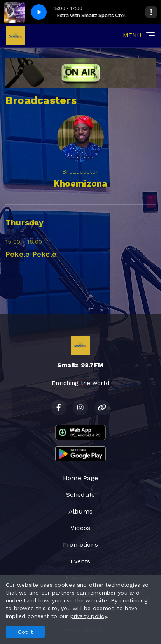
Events (80, 561)
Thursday (24, 223)
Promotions (80, 545)
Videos (80, 528)
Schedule (81, 495)
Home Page (80, 478)
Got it (25, 632)
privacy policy (89, 616)
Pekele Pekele (31, 254)
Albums (80, 511)
